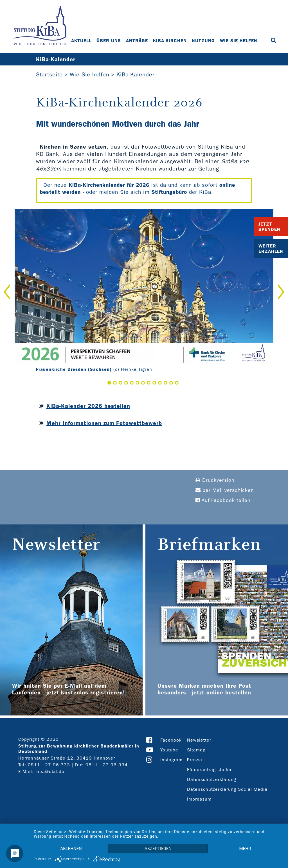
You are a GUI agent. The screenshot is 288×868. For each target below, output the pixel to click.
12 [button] (171, 383)
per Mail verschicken (225, 490)
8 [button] (149, 383)
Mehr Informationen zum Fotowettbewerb (104, 423)
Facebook (171, 740)
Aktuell (81, 41)
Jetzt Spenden (269, 227)
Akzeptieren (158, 849)
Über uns (109, 41)
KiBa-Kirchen (170, 41)
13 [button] (177, 383)
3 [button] (121, 383)
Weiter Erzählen (271, 249)
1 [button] (109, 383)
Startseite (49, 74)
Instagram (171, 760)
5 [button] (132, 383)
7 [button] (143, 383)
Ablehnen (71, 849)
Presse (195, 760)
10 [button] (160, 383)
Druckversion (215, 480)
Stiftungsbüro (169, 192)
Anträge (137, 41)
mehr (245, 849)
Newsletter (199, 740)
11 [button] (166, 383)
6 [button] (137, 383)
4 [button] (126, 383)
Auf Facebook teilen (223, 500)
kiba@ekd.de (50, 772)
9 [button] (154, 383)
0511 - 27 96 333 (49, 765)
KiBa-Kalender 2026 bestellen (88, 406)
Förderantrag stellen (210, 770)
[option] (144, 292)
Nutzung (203, 41)
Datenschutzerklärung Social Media (227, 789)
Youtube (169, 750)
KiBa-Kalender (135, 74)
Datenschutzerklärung (212, 779)
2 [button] (115, 383)
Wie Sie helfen (239, 41)
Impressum (199, 799)
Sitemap (196, 750)
